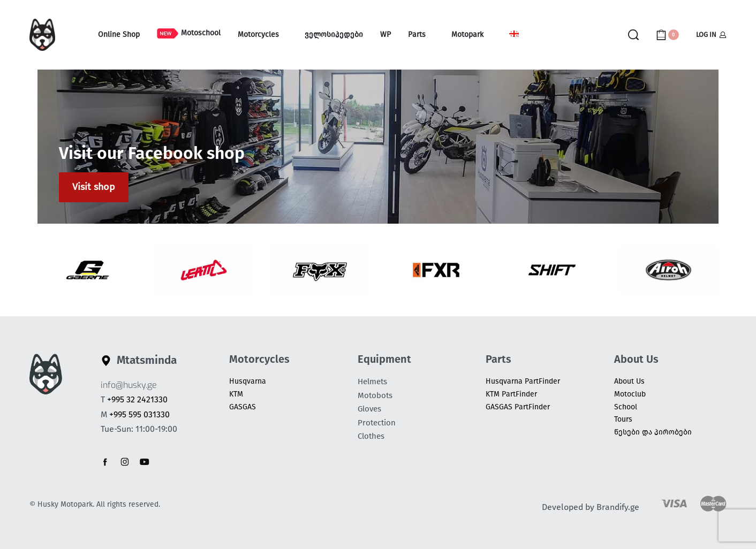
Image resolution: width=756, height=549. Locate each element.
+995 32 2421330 (137, 399)
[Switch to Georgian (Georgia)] (514, 35)
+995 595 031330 (139, 414)
